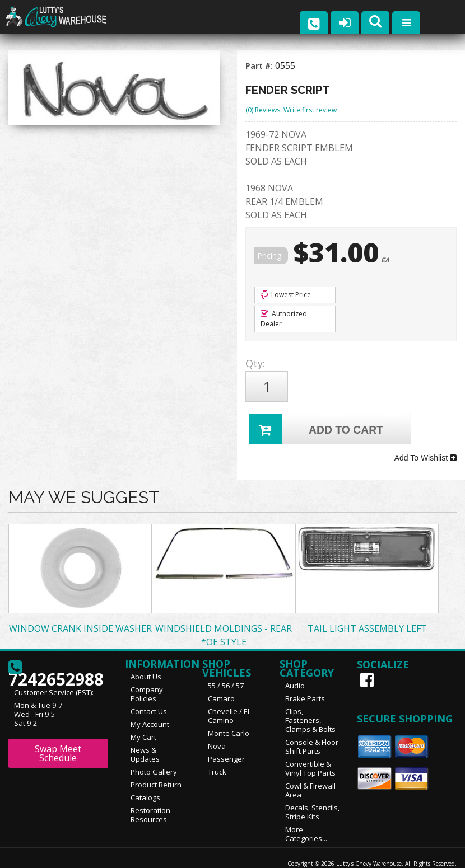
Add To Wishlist (426, 445)
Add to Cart (318, 420)
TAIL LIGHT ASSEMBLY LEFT (367, 612)
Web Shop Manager (430, 855)
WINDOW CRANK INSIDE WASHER (80, 612)
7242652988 (56, 655)
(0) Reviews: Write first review (291, 110)
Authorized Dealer (284, 319)
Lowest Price (286, 295)
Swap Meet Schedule (58, 736)
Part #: (260, 66)
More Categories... (306, 817)
